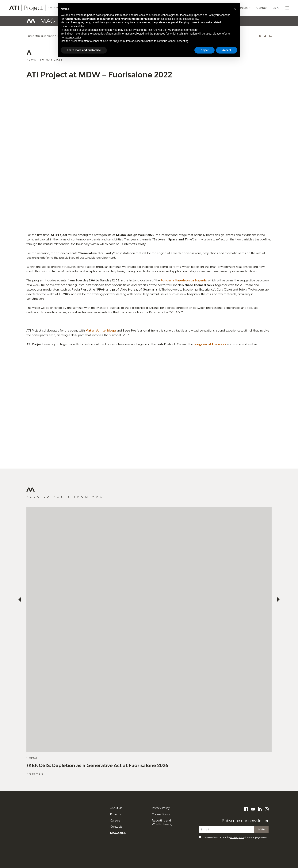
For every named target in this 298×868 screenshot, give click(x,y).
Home (29, 36)
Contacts (116, 827)
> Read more (35, 774)
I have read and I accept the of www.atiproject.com (233, 837)
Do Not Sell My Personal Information (175, 30)
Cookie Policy (161, 814)
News (50, 36)
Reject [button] (204, 50)
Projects (115, 814)
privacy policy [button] (73, 37)
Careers (115, 820)
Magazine (40, 36)
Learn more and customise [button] (84, 50)
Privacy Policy (161, 808)
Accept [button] (227, 50)
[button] (287, 8)
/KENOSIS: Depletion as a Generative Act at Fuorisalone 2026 (97, 765)
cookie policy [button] (191, 19)
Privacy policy (237, 837)
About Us (116, 808)
